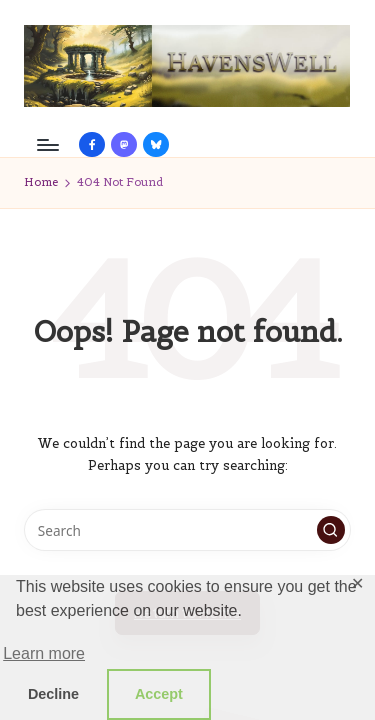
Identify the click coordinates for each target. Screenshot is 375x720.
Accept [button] (159, 694)
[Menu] (47, 144)
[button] (331, 530)
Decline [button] (53, 694)
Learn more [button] (44, 653)
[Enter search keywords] (187, 530)
